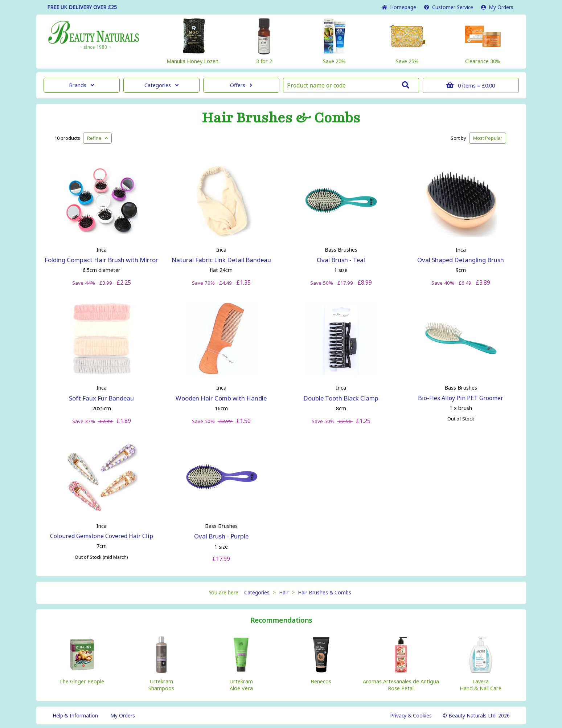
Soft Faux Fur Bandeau (101, 398)
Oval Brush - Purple (221, 536)
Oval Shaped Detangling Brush (461, 260)
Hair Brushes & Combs (281, 118)
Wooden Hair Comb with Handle (221, 398)
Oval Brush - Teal (341, 260)
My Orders (497, 7)
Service (449, 7)
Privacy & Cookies (411, 715)
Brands (81, 85)
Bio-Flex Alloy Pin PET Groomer (461, 398)
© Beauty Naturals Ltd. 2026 (476, 715)
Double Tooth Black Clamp (341, 398)
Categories (161, 85)
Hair (284, 592)
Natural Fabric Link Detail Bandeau (221, 260)
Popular (488, 138)
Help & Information (75, 715)
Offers (241, 85)
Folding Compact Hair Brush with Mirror (101, 260)
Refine (97, 138)
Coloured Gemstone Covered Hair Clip (102, 536)
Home (399, 7)
